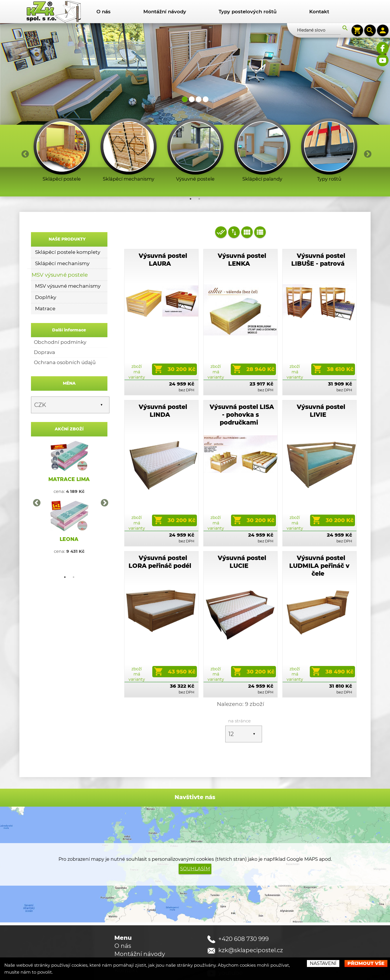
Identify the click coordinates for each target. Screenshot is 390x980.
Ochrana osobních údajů (65, 339)
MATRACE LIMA (69, 456)
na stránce (239, 698)
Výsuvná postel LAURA (163, 236)
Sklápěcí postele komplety (68, 229)
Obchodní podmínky (60, 319)
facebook (232, 938)
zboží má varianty (137, 348)
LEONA (69, 516)
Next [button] (366, 129)
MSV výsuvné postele (60, 251)
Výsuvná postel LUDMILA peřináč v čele (319, 542)
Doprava (44, 329)
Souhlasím (195, 845)
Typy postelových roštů (248, 12)
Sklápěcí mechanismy (62, 240)
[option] (62, 128)
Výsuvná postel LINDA (163, 387)
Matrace (45, 285)
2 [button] (199, 175)
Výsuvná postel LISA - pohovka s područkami (242, 391)
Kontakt (319, 12)
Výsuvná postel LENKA (242, 236)
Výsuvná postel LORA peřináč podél (160, 538)
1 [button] (191, 175)
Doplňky (46, 274)
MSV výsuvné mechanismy (68, 263)
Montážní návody (165, 12)
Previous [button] (24, 129)
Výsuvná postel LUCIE (242, 538)
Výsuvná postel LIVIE (321, 387)
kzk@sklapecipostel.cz (251, 927)
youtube (230, 949)
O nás (104, 12)
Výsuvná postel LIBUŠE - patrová (318, 236)
